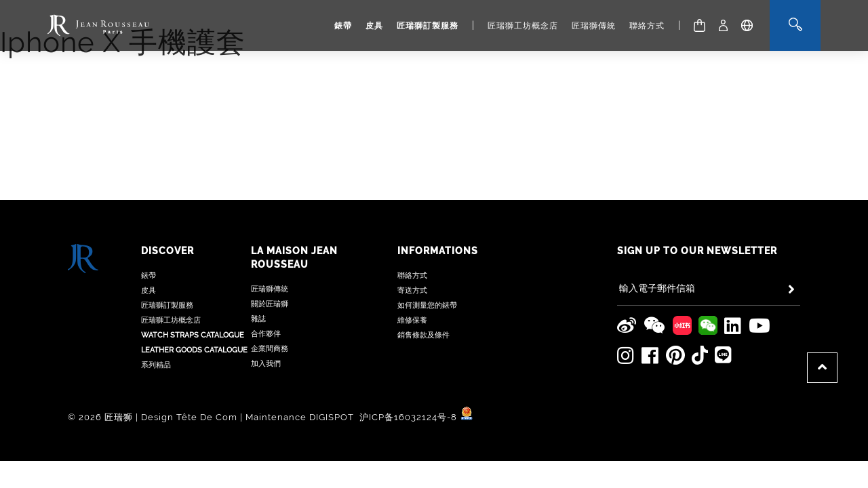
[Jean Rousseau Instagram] (626, 268)
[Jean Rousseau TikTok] (700, 268)
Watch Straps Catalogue (193, 248)
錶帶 (343, 26)
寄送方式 (412, 203)
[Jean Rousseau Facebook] (650, 268)
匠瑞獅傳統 (594, 26)
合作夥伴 (266, 246)
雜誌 (258, 231)
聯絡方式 (647, 26)
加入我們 (266, 276)
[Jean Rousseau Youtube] (760, 239)
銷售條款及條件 (423, 248)
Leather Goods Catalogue (194, 263)
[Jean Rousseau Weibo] (627, 239)
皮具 (374, 26)
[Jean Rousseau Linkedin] (733, 239)
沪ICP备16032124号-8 (410, 329)
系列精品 (156, 278)
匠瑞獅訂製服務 (428, 26)
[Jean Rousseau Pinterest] (675, 268)
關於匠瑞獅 (270, 217)
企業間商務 (270, 261)
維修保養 (412, 233)
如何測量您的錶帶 (427, 218)
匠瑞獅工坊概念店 (523, 26)
